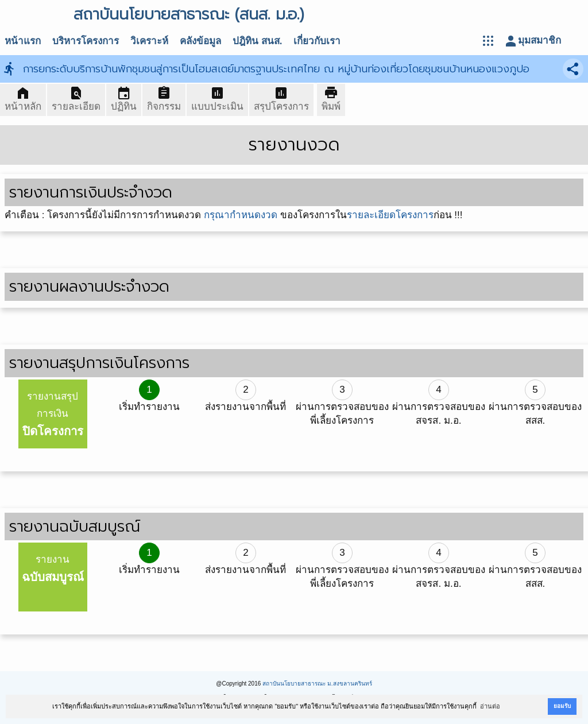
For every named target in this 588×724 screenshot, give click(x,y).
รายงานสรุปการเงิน (53, 414)
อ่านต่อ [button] (490, 706)
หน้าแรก (23, 41)
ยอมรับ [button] (562, 706)
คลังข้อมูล (200, 41)
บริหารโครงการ (86, 41)
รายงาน (53, 569)
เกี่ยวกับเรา (317, 41)
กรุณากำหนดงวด (241, 215)
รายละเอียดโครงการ (390, 215)
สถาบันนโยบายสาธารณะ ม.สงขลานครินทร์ (317, 684)
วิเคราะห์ (149, 41)
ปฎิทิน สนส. (257, 41)
